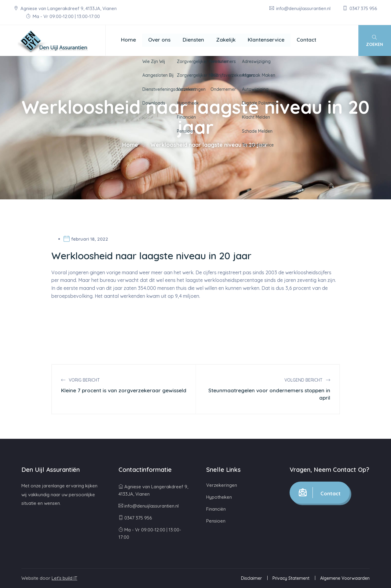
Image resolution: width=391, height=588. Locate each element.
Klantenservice (266, 40)
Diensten (193, 40)
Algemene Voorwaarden (345, 578)
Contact (306, 40)
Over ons (159, 40)
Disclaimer (251, 578)
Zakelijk (226, 40)
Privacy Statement (291, 578)
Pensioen (216, 521)
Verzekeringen (222, 485)
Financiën (216, 509)
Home (128, 40)
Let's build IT (64, 578)
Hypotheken (219, 497)
